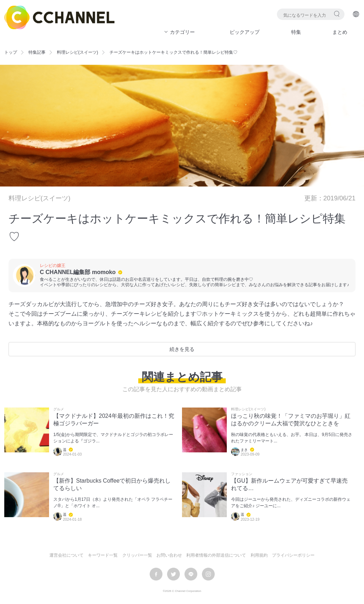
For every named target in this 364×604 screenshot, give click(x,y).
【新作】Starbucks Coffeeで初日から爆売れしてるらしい (112, 484)
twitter (173, 574)
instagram (208, 574)
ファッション (242, 474)
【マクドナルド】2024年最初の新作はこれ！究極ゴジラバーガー (114, 420)
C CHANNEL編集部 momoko (78, 272)
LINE (191, 574)
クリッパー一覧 (137, 555)
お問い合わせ (169, 555)
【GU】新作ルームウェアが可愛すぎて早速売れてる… (289, 484)
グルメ (59, 409)
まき (244, 450)
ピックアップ (245, 32)
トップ (11, 52)
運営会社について (66, 555)
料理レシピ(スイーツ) (77, 52)
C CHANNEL (59, 17)
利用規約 (259, 555)
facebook (156, 574)
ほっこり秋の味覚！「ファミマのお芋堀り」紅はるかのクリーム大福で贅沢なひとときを (291, 420)
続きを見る (182, 349)
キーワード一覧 (103, 555)
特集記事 (37, 52)
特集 (296, 32)
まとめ (340, 32)
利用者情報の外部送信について (216, 555)
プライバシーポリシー (293, 555)
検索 (337, 14)
